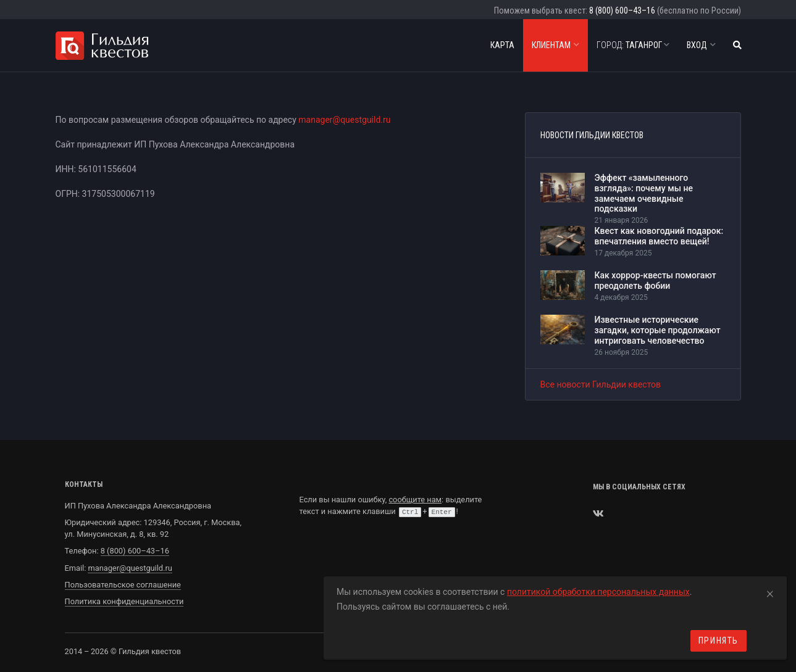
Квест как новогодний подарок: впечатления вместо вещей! (659, 236)
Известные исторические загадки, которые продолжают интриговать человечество (658, 330)
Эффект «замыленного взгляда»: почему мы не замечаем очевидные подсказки (644, 193)
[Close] (770, 592)
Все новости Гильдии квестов (601, 384)
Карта (502, 45)
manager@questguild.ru (344, 120)
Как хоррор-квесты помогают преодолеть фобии (656, 280)
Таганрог (633, 45)
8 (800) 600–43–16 (622, 10)
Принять (718, 641)
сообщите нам (415, 500)
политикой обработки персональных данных (598, 592)
